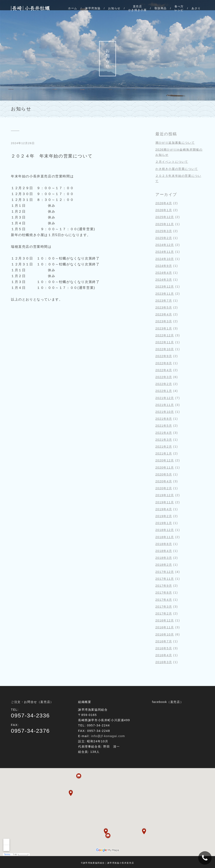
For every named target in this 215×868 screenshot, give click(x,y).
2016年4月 (164, 655)
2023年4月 (164, 314)
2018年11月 (165, 537)
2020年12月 (165, 460)
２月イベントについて (172, 162)
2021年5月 (164, 426)
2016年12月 (165, 620)
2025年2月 (164, 238)
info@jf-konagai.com (108, 736)
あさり (196, 8)
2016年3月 (164, 662)
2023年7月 (164, 301)
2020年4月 (164, 481)
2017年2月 (164, 614)
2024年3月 (164, 280)
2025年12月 (165, 217)
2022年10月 (165, 349)
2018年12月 (165, 530)
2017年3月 (164, 607)
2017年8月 (164, 593)
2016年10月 (165, 634)
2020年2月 (164, 488)
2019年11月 (165, 502)
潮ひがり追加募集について (175, 143)
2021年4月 (164, 433)
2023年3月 (164, 321)
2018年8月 (164, 544)
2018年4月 (164, 551)
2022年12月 (165, 335)
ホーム (73, 8)
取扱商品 (161, 8)
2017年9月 (164, 586)
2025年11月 (165, 224)
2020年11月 (165, 468)
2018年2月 (164, 565)
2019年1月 (164, 523)
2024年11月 (165, 252)
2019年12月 (165, 495)
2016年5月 (164, 648)
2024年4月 (164, 273)
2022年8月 (164, 363)
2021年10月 (165, 412)
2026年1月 (164, 210)
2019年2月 (164, 516)
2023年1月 (164, 328)
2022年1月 (164, 391)
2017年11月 (165, 579)
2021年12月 (165, 398)
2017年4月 (164, 600)
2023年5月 (164, 307)
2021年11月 (165, 405)
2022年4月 (164, 370)
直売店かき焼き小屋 (138, 8)
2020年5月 (164, 474)
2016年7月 (164, 641)
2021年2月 (164, 447)
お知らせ (114, 8)
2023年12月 (165, 287)
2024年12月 (165, 245)
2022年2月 (164, 384)
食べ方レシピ (179, 8)
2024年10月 (165, 259)
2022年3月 (164, 377)
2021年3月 (164, 440)
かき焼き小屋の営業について (177, 169)
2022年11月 (165, 342)
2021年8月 (164, 419)
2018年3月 (164, 558)
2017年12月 (165, 572)
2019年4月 (164, 509)
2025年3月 (164, 231)
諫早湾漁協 (93, 8)
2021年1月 (164, 453)
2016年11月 (165, 627)
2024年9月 (164, 266)
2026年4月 (164, 203)
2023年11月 (165, 294)
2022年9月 (164, 356)
